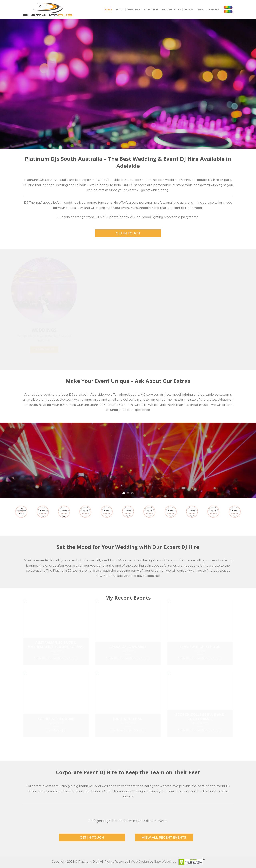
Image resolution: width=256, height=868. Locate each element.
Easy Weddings (165, 862)
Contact (213, 9)
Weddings (134, 9)
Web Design (140, 862)
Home (108, 9)
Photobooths (172, 9)
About (120, 9)
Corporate (151, 9)
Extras (189, 9)
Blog (201, 9)
